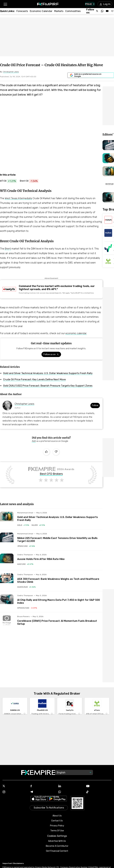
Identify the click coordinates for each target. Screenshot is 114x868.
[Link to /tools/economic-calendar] (41, 11)
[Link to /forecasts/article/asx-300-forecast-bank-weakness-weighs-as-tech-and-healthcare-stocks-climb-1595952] (60, 578)
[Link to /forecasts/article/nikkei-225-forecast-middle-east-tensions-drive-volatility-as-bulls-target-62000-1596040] (60, 538)
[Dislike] (56, 452)
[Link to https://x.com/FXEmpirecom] (51, 354)
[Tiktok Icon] (99, 792)
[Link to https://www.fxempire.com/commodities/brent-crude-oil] (31, 181)
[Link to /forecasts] (22, 11)
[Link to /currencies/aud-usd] (25, 564)
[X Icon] (15, 786)
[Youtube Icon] (99, 786)
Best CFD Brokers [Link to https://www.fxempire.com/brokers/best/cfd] (51, 474)
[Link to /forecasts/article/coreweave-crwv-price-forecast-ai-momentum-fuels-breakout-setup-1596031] (60, 620)
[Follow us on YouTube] (107, 11)
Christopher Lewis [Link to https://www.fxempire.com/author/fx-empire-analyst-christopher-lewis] (24, 404)
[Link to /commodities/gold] (23, 525)
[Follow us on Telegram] (112, 11)
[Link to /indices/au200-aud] (26, 587)
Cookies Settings (57, 836)
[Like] (46, 452)
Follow (95, 405)
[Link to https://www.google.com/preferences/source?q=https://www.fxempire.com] (91, 75)
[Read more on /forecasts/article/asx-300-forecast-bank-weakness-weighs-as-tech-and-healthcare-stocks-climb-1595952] (7, 580)
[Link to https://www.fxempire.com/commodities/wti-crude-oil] (10, 181)
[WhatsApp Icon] (71, 792)
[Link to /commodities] (73, 11)
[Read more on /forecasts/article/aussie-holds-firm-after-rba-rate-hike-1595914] (7, 560)
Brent (8, 249)
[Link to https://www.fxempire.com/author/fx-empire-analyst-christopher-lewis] (11, 72)
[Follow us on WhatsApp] (102, 11)
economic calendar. (76, 333)
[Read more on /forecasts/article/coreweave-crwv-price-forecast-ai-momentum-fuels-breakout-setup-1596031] (7, 622)
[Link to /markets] (59, 11)
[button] (5, 4)
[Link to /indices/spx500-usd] (27, 608)
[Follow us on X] (97, 11)
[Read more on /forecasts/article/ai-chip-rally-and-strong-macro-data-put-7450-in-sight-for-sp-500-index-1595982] (7, 601)
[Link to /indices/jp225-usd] (26, 546)
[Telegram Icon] (43, 792)
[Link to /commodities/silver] (38, 525)
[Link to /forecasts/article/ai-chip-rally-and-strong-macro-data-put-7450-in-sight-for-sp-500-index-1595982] (60, 599)
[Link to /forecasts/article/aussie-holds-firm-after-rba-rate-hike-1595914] (60, 557)
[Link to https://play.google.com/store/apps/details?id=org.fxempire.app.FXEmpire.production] (57, 799)
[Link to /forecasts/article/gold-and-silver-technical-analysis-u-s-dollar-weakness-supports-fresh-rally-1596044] (60, 517)
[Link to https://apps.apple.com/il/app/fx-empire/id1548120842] (39, 799)
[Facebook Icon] (43, 786)
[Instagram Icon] (15, 792)
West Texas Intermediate (18, 198)
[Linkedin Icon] (71, 786)
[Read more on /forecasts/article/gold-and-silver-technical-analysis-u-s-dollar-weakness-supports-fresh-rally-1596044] (7, 518)
